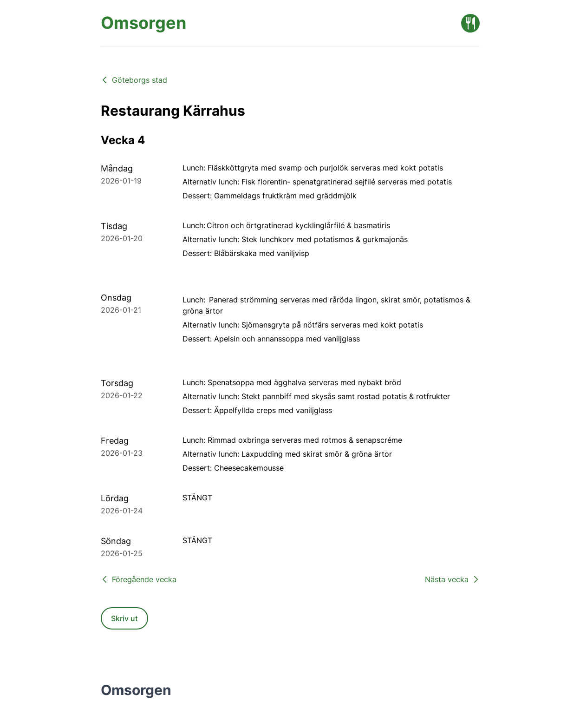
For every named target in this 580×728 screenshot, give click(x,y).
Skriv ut (124, 618)
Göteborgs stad (134, 80)
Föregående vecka (139, 579)
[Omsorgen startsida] (143, 23)
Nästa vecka (452, 579)
